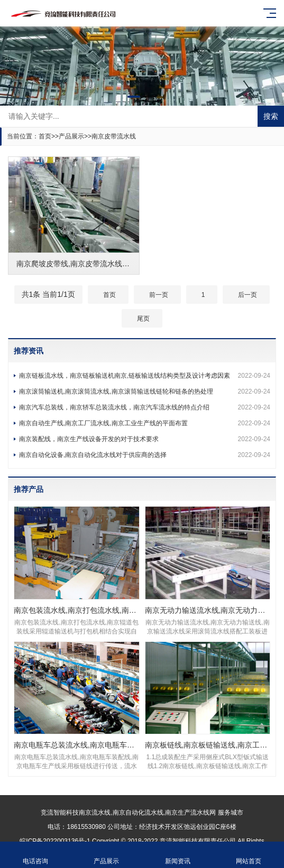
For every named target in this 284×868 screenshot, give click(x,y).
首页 (45, 136)
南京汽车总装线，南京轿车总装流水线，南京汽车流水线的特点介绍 (145, 407)
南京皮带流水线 (114, 136)
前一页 (159, 295)
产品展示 (71, 136)
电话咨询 (35, 855)
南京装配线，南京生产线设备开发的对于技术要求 (145, 439)
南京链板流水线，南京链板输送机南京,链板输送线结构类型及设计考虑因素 (145, 376)
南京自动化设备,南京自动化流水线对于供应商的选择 (145, 455)
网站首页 (249, 855)
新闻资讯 (178, 855)
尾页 (143, 319)
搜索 (271, 116)
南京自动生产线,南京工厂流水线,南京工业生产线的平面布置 (145, 423)
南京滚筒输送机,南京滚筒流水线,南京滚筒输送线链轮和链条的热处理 (145, 391)
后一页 (248, 295)
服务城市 (231, 813)
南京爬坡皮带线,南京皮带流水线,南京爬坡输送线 (96, 264)
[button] (134, 97)
